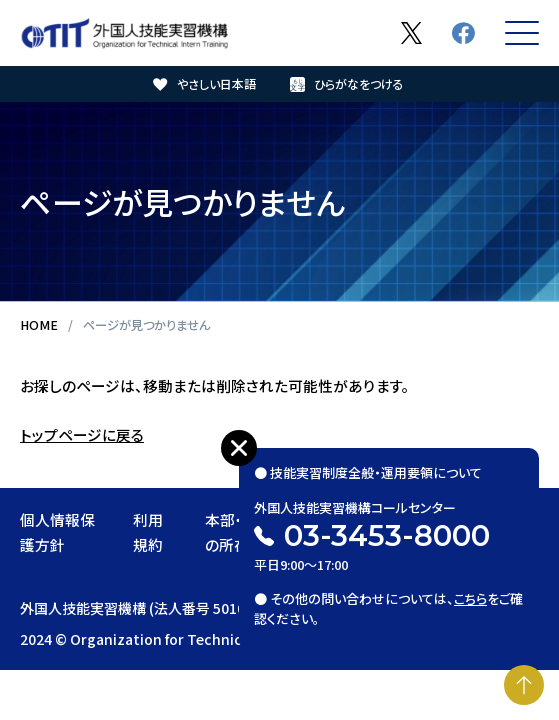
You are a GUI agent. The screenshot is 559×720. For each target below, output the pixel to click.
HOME (39, 325)
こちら (470, 598)
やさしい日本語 (216, 83)
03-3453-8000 (387, 535)
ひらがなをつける (359, 83)
